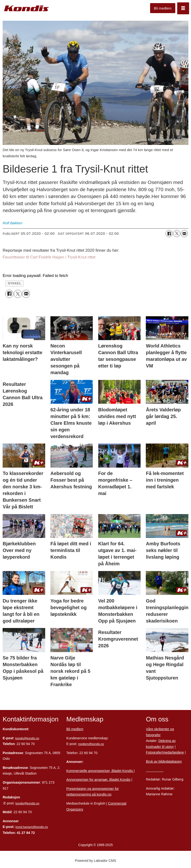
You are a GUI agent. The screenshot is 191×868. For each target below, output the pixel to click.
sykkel (15, 283)
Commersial (117, 803)
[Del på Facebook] (169, 234)
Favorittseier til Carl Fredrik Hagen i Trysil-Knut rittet (49, 257)
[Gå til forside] (26, 8)
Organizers (75, 809)
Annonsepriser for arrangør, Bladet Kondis (98, 780)
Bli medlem (163, 8)
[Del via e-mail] (184, 234)
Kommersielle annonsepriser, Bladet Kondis (100, 771)
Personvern (155, 770)
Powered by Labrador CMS (96, 861)
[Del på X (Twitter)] (177, 234)
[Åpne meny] (183, 8)
